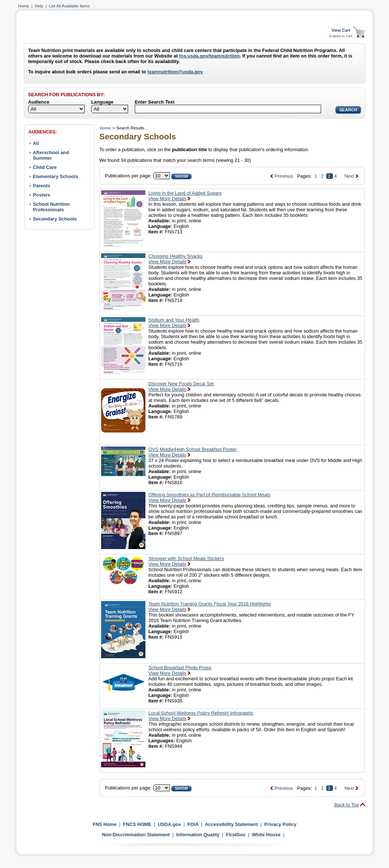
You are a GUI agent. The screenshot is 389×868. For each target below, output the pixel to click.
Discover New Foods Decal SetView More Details (181, 386)
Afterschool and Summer (51, 155)
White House (266, 835)
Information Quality (198, 835)
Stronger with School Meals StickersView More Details (186, 561)
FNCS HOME (137, 824)
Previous (284, 176)
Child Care (45, 167)
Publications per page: (128, 176)
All (36, 143)
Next (349, 176)
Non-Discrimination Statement (136, 835)
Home (24, 6)
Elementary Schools (56, 176)
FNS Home (105, 824)
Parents (42, 186)
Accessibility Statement (231, 824)
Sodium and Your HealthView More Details (174, 323)
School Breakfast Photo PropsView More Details (180, 670)
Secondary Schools (55, 219)
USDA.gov (170, 824)
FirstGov (236, 835)
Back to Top (347, 805)
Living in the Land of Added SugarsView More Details (185, 196)
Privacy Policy (280, 824)
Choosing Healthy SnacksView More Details (175, 259)
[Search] (228, 109)
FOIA (193, 824)
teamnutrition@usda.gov (175, 72)
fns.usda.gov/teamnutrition (209, 56)
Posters (42, 195)
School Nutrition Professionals (51, 207)
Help (39, 6)
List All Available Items (69, 6)
